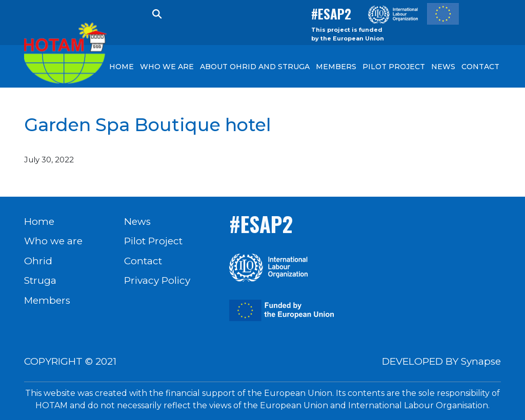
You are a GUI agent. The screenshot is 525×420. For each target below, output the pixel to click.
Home (39, 222)
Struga (40, 280)
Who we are (53, 241)
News (137, 222)
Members (47, 300)
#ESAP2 (331, 14)
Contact (143, 261)
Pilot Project (153, 241)
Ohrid (38, 261)
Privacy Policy (157, 280)
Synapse (481, 361)
